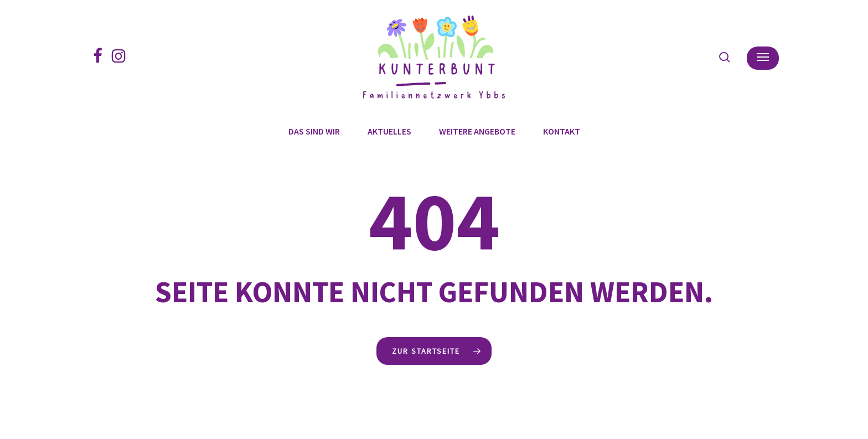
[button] (763, 57)
